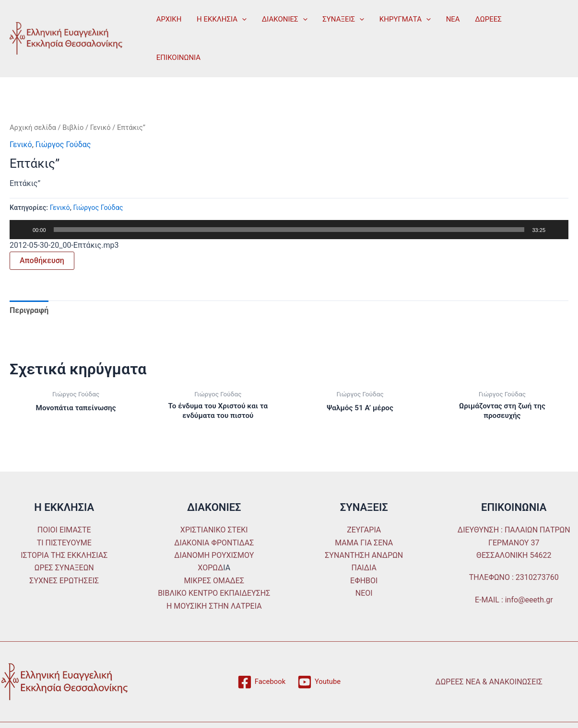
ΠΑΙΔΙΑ (364, 569)
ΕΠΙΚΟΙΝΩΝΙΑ (178, 58)
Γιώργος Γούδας (63, 144)
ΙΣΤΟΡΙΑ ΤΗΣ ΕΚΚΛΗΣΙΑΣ (64, 556)
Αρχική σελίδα (33, 127)
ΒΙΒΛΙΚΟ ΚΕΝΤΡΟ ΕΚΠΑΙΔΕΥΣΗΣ (214, 594)
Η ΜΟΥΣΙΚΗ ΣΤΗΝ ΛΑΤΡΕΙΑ (214, 607)
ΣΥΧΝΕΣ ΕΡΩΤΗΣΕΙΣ (64, 582)
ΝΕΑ (449, 19)
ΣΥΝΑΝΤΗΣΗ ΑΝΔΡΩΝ (364, 556)
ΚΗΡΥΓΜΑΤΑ (401, 19)
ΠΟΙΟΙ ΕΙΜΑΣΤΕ (64, 531)
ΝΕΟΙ (364, 594)
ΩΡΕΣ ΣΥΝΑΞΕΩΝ (64, 569)
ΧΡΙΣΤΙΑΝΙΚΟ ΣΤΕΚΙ (214, 531)
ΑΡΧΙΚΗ (169, 19)
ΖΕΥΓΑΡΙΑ (364, 531)
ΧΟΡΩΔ (210, 569)
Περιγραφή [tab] (29, 310)
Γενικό (100, 127)
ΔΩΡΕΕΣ (484, 19)
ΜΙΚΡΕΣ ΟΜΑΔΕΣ (214, 582)
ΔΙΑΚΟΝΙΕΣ (283, 19)
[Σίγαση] (556, 230)
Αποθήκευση (42, 260)
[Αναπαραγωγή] (22, 230)
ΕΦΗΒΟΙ (364, 582)
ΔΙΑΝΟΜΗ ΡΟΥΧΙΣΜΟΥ (214, 556)
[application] (241, 19)
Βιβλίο (73, 127)
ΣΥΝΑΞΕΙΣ (340, 19)
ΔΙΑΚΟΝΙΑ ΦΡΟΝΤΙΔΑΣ (214, 544)
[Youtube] (320, 683)
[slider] (289, 230)
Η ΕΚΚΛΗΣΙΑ (221, 19)
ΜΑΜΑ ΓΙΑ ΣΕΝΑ (364, 544)
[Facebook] (260, 683)
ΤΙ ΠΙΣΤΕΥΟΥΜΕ (64, 544)
